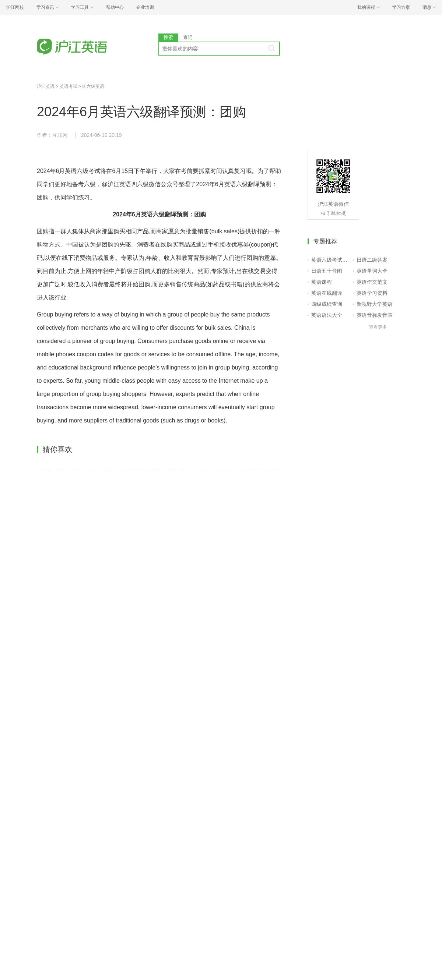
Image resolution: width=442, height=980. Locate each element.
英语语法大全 (327, 315)
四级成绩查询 (327, 304)
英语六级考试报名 (331, 260)
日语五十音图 (327, 271)
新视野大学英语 (375, 304)
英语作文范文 (372, 282)
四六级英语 (93, 86)
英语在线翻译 (327, 293)
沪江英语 (46, 86)
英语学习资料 (372, 293)
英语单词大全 (372, 271)
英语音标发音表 (375, 315)
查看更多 (378, 327)
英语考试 (69, 86)
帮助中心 (115, 7)
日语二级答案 (372, 260)
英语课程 (322, 282)
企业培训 (145, 7)
